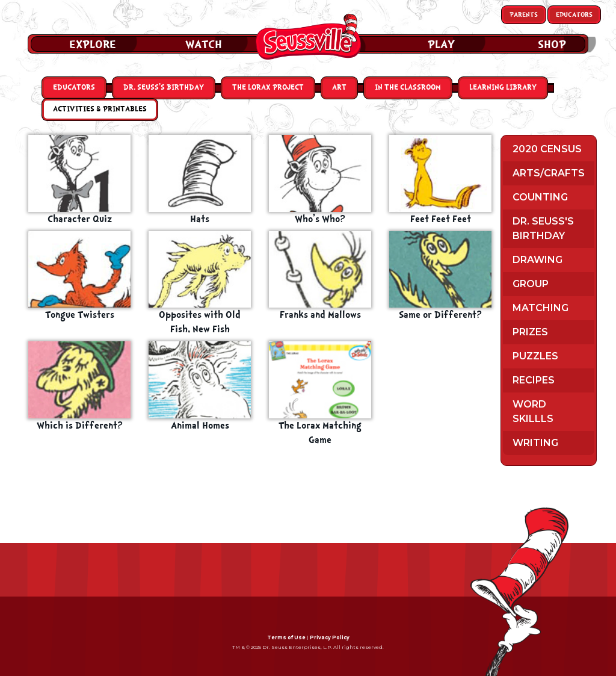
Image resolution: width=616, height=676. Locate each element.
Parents (524, 15)
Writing (535, 443)
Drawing (537, 260)
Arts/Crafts (549, 173)
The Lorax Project (268, 88)
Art (339, 88)
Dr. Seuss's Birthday (543, 228)
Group (531, 284)
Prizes (530, 332)
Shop (552, 45)
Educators (574, 15)
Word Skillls (533, 411)
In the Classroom (408, 88)
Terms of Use (286, 637)
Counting (540, 197)
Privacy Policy (330, 637)
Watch (204, 45)
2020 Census (547, 149)
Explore (93, 45)
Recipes (534, 380)
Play (441, 45)
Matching (541, 308)
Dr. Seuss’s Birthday (164, 88)
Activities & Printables (100, 109)
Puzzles (535, 356)
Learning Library (503, 88)
